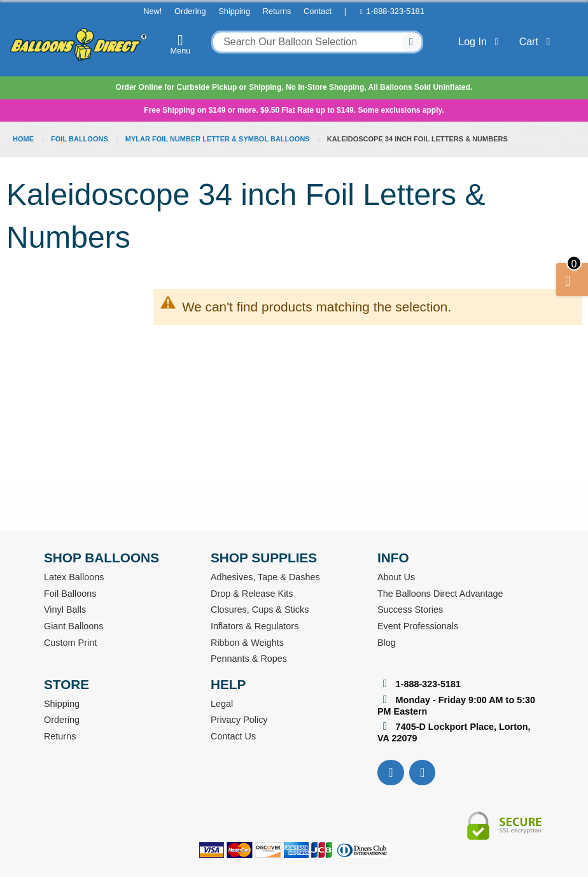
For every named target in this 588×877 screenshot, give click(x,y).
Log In (481, 42)
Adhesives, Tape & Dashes (265, 577)
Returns (277, 11)
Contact (318, 11)
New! (152, 11)
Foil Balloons (80, 139)
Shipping (234, 11)
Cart (537, 42)
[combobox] (317, 42)
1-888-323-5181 (395, 11)
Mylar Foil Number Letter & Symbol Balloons (219, 139)
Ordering (190, 11)
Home (24, 139)
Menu (181, 44)
